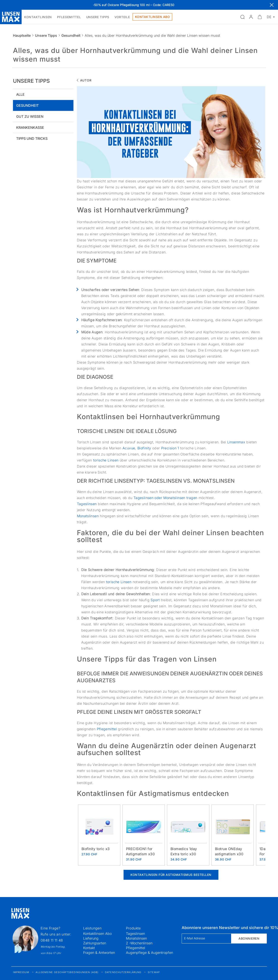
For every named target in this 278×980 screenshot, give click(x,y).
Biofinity (145, 448)
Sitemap (154, 972)
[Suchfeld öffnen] (242, 17)
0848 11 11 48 (52, 940)
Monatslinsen (88, 516)
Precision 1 (170, 448)
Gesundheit (71, 35)
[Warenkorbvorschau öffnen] (260, 17)
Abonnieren (249, 938)
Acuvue (129, 448)
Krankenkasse (30, 127)
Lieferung (91, 938)
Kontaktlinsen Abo (97, 934)
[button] (251, 17)
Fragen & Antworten (99, 953)
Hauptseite (22, 35)
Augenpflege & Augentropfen (149, 953)
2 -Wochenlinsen (139, 943)
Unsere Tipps (46, 35)
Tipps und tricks (32, 138)
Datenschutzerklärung (123, 972)
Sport (156, 600)
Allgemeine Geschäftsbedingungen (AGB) (67, 972)
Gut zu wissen (30, 116)
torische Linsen (106, 460)
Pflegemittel (107, 729)
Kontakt (89, 948)
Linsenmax (237, 442)
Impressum (21, 972)
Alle (20, 94)
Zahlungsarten (95, 943)
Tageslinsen (87, 504)
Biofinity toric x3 (96, 849)
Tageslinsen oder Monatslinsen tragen (165, 498)
